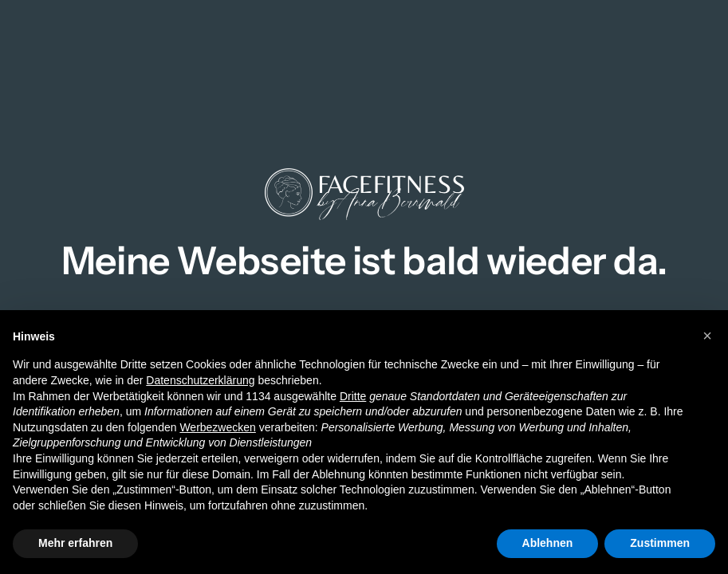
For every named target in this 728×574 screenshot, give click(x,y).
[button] (707, 336)
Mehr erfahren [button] (75, 543)
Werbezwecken (217, 427)
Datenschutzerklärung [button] (200, 380)
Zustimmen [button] (660, 543)
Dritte (353, 396)
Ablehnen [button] (548, 543)
